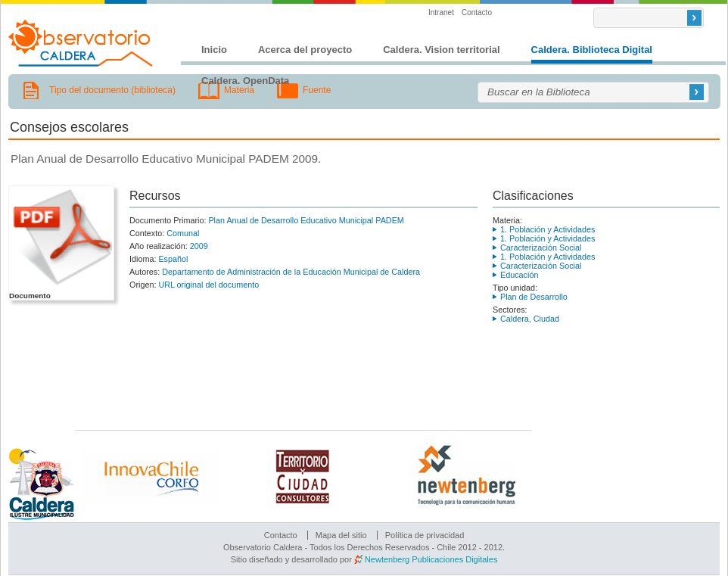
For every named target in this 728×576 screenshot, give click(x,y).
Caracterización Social (541, 248)
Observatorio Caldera (81, 43)
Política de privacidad (425, 535)
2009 (199, 246)
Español (173, 259)
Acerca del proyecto (305, 50)
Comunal (183, 233)
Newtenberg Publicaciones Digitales (431, 559)
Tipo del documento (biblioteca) (112, 90)
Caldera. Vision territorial (441, 50)
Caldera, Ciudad (530, 319)
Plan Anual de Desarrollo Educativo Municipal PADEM (306, 220)
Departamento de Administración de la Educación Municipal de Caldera (291, 272)
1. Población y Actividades (548, 229)
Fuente (317, 90)
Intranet (441, 12)
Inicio (214, 50)
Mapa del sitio (341, 535)
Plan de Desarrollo (534, 297)
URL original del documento (208, 285)
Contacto (477, 12)
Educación (519, 275)
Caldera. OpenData (245, 81)
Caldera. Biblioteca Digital (592, 50)
